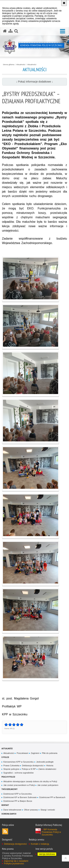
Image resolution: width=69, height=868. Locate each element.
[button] (63, 31)
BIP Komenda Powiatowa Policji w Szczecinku (51, 832)
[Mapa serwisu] (10, 31)
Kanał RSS (5, 831)
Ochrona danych (9, 814)
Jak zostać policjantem (48, 785)
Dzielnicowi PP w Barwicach (52, 797)
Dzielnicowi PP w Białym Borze (18, 801)
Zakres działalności (47, 769)
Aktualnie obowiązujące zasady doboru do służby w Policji (30, 781)
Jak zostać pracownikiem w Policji (19, 785)
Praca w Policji (8, 777)
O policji (5, 757)
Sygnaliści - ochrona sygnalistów (18, 773)
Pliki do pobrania (50, 753)
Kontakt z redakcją (40, 844)
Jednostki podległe (45, 762)
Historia (50, 766)
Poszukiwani (22, 753)
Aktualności (21, 65)
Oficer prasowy (31, 810)
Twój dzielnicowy (9, 789)
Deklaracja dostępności (33, 766)
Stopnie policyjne (11, 769)
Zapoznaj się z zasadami (16, 861)
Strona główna (9, 65)
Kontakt (5, 805)
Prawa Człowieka (11, 766)
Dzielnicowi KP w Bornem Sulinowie (20, 797)
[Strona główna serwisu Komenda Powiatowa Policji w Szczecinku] (5, 31)
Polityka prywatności (14, 864)
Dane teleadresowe (12, 810)
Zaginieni (35, 753)
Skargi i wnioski (48, 810)
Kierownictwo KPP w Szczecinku (18, 762)
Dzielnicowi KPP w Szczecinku (17, 794)
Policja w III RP (29, 769)
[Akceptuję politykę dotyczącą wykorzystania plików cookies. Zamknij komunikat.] (64, 3)
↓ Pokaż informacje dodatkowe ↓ (34, 82)
